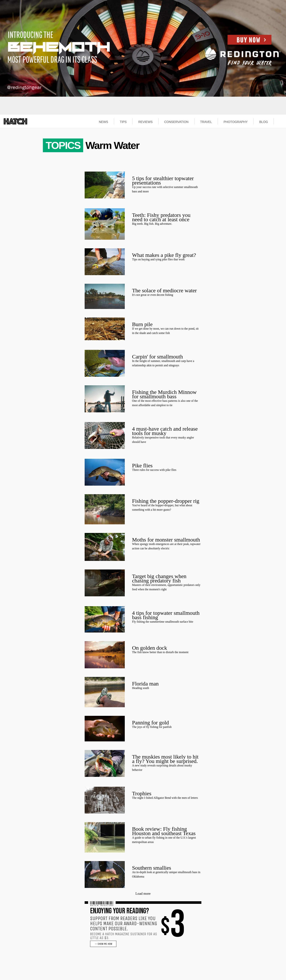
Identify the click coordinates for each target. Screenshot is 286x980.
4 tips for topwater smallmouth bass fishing (166, 615)
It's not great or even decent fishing (153, 295)
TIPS (123, 122)
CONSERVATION (176, 122)
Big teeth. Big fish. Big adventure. (152, 224)
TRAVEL (206, 122)
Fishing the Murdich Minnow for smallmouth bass (164, 394)
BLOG (263, 122)
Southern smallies (152, 868)
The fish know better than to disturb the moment (160, 652)
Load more (143, 893)
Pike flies (142, 465)
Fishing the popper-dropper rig (166, 501)
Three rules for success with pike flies (154, 470)
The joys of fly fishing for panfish (152, 727)
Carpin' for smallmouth (158, 357)
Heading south (141, 688)
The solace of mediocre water (164, 290)
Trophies (142, 793)
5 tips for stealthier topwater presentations (163, 180)
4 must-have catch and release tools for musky (165, 431)
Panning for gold (150, 722)
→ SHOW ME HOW (103, 944)
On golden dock (150, 648)
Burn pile (142, 324)
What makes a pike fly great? (164, 255)
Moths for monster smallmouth (166, 540)
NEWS (104, 122)
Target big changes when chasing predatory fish (159, 578)
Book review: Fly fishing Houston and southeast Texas (164, 831)
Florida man (145, 684)
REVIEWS (145, 122)
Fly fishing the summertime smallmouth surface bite (163, 622)
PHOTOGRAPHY (236, 122)
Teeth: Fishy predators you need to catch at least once (161, 217)
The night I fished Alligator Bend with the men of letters (165, 798)
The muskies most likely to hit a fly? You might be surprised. (165, 759)
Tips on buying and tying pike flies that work (158, 259)
